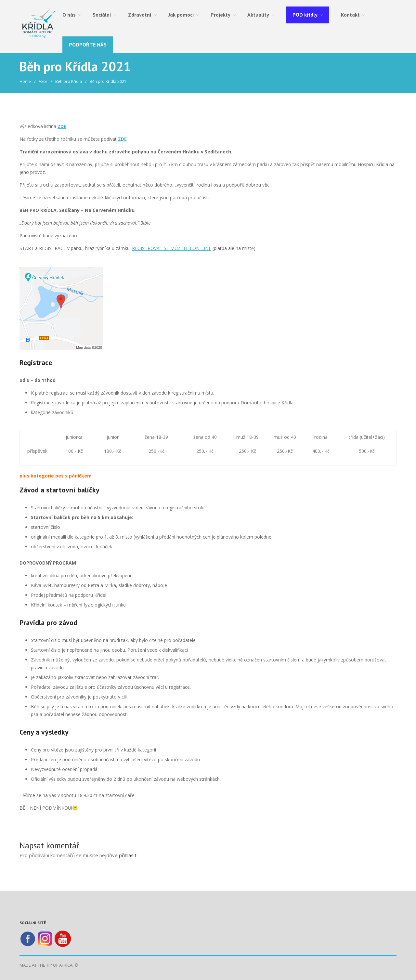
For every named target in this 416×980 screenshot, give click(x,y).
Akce (43, 81)
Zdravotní (140, 15)
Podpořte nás (88, 45)
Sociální (102, 15)
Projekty (221, 15)
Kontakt (350, 15)
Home (25, 81)
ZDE (62, 126)
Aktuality (258, 15)
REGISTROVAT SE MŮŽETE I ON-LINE (172, 248)
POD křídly (305, 15)
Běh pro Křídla (69, 81)
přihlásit (128, 855)
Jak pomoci (181, 15)
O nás (69, 15)
